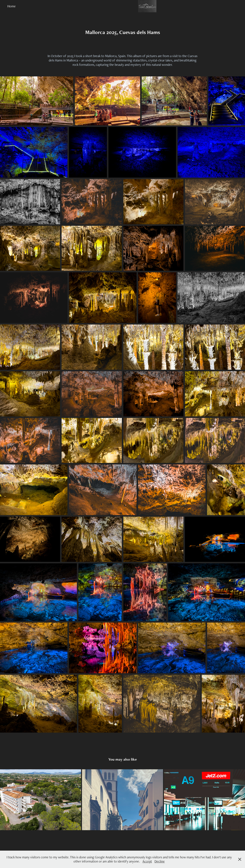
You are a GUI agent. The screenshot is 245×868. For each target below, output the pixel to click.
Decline (160, 861)
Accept (147, 861)
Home (12, 6)
